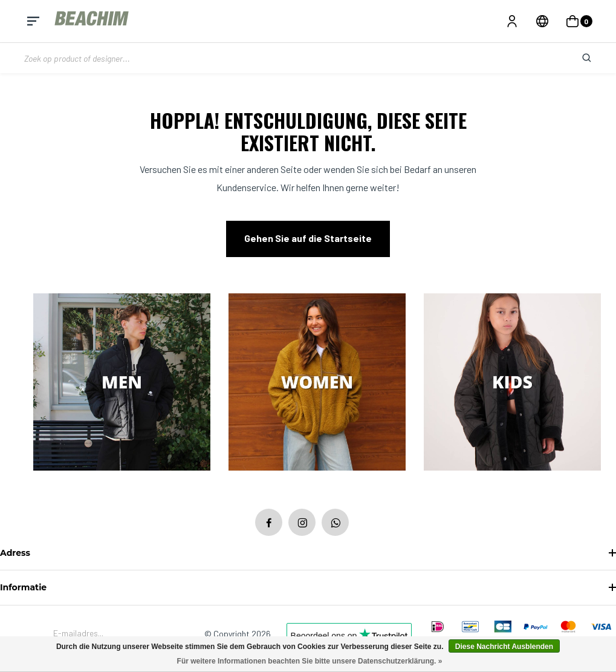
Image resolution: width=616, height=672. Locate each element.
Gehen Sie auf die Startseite (308, 238)
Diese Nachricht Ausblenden (504, 647)
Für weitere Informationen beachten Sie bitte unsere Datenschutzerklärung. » (310, 661)
